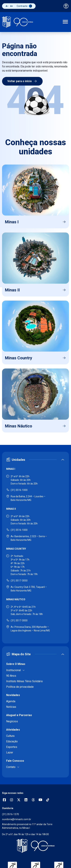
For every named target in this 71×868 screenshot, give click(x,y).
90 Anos (11, 676)
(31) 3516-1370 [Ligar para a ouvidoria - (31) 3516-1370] (10, 814)
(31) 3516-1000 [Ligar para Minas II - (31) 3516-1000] (19, 530)
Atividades (13, 730)
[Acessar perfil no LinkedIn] (26, 800)
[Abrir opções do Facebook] (4, 800)
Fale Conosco (15, 761)
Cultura (10, 736)
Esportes (12, 747)
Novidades (13, 695)
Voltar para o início (22, 81)
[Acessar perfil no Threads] (33, 800)
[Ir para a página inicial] (18, 22)
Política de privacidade (20, 687)
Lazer (10, 752)
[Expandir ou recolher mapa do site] (35, 654)
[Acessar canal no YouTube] (40, 800)
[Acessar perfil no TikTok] (48, 800)
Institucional (13, 670)
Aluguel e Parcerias (19, 715)
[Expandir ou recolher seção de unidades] (35, 460)
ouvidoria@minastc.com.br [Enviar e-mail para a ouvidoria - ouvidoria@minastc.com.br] (17, 819)
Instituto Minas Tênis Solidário (24, 681)
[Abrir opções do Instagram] (12, 800)
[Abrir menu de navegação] (65, 22)
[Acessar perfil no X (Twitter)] (19, 800)
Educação (12, 741)
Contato (11, 767)
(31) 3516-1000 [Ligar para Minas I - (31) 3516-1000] (19, 490)
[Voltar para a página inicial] (35, 846)
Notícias (11, 707)
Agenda (11, 701)
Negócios (12, 721)
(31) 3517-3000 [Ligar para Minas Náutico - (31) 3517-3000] (19, 620)
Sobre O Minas (16, 664)
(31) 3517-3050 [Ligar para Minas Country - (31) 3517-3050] (19, 581)
